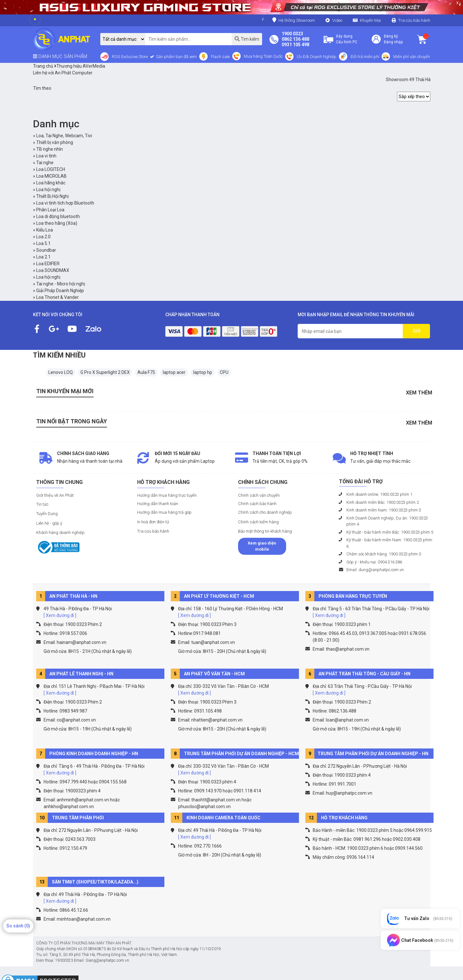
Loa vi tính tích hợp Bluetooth (65, 203)
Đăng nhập (393, 42)
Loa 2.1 (43, 257)
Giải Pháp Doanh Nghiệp (60, 291)
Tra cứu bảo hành (414, 20)
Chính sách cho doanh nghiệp (265, 512)
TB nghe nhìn (50, 149)
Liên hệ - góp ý (49, 523)
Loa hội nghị (48, 190)
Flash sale (220, 57)
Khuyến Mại (370, 20)
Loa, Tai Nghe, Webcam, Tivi (64, 136)
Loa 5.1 (43, 243)
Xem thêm (419, 393)
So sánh (18, 926)
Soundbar (46, 250)
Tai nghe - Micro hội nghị (61, 284)
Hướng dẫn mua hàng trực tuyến (167, 495)
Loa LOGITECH (51, 169)
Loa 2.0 (43, 237)
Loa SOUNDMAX (53, 270)
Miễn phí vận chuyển (412, 57)
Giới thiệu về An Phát (55, 495)
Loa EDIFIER (48, 264)
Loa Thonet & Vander (58, 297)
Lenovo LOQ (61, 372)
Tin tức (42, 504)
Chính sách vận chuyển (259, 495)
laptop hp (203, 372)
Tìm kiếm (247, 39)
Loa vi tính (46, 156)
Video (337, 20)
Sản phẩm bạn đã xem (176, 57)
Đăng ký (391, 36)
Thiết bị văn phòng (55, 142)
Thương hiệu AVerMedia (80, 66)
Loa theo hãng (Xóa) (57, 223)
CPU (224, 372)
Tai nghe (45, 163)
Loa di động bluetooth (58, 216)
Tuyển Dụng (47, 514)
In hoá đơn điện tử (153, 522)
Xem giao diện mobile (262, 546)
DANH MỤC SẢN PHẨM (60, 56)
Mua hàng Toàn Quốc (263, 56)
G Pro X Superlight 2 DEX (105, 372)
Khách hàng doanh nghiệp (60, 532)
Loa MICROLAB (51, 176)
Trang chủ (43, 66)
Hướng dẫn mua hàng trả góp (164, 512)
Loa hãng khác (51, 183)
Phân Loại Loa (50, 210)
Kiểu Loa (45, 230)
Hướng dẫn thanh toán (158, 504)
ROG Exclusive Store (130, 57)
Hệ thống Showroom (294, 20)
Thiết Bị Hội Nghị (52, 196)
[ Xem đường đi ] (60, 615)
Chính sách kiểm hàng (258, 522)
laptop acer (174, 372)
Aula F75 (146, 372)
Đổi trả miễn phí (365, 57)
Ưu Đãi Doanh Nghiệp (317, 57)
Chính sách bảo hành (257, 504)
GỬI (417, 331)
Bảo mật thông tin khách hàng (265, 531)
